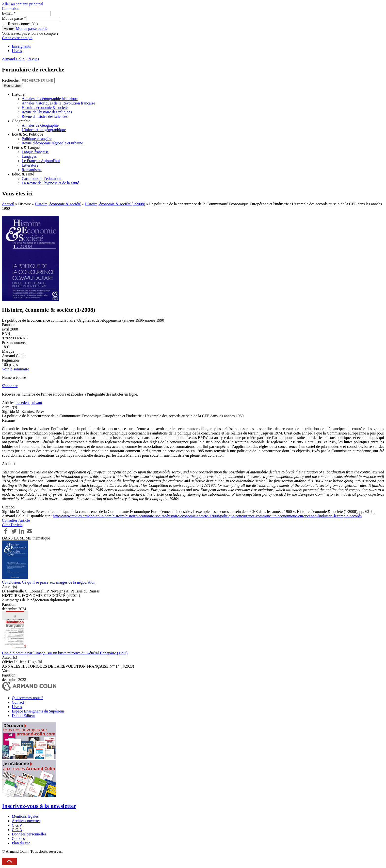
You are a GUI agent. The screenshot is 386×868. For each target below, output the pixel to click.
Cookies (18, 839)
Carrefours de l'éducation (41, 179)
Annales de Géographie (40, 125)
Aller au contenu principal (23, 4)
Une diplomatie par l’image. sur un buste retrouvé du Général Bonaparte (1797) (65, 653)
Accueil (8, 204)
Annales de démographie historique (50, 99)
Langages (29, 156)
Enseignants (21, 46)
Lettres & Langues (26, 148)
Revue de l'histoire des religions (47, 112)
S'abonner (10, 386)
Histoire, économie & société (45, 108)
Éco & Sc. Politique (27, 134)
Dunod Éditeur (24, 716)
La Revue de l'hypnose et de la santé (50, 183)
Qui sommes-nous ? (27, 698)
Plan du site (21, 843)
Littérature (30, 165)
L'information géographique (44, 130)
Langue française (35, 152)
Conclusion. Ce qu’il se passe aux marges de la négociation (49, 582)
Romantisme (32, 170)
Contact (18, 702)
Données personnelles (29, 834)
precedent (22, 403)
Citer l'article (12, 525)
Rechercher (11, 80)
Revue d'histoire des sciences (45, 116)
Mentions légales (25, 816)
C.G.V (17, 825)
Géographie (21, 121)
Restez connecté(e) (23, 24)
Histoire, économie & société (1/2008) (115, 204)
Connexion (11, 9)
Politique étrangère (37, 139)
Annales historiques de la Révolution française (58, 103)
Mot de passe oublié (32, 28)
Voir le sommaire (16, 369)
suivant (36, 403)
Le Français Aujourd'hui (41, 161)
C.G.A (17, 830)
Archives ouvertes (26, 821)
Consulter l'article (16, 520)
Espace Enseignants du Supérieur (38, 711)
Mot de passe (14, 18)
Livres (17, 51)
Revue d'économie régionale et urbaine (52, 143)
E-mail (9, 13)
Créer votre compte (17, 38)
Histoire (18, 94)
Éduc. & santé (23, 174)
